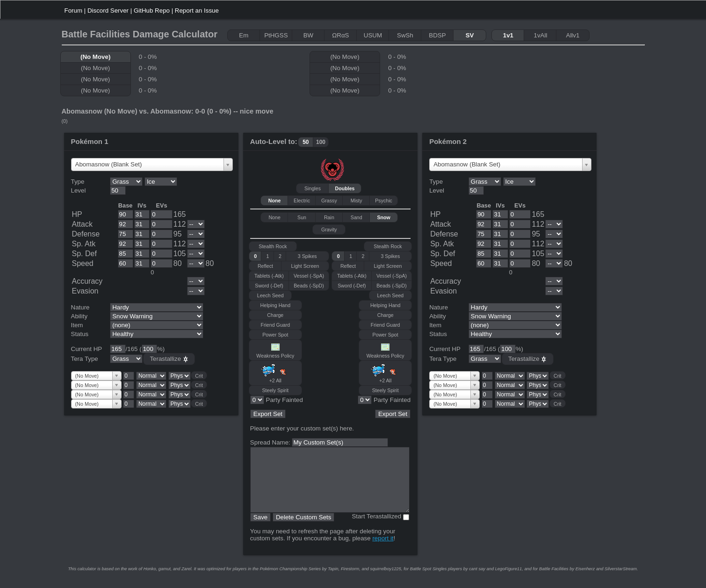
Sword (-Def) (269, 286)
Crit (199, 376)
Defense (86, 234)
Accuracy (87, 281)
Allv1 (573, 35)
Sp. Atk (84, 244)
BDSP (437, 35)
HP (77, 214)
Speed (83, 263)
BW (308, 35)
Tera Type (85, 359)
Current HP (87, 349)
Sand (357, 217)
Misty (357, 201)
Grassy (329, 201)
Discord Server (108, 11)
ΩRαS (340, 35)
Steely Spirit (275, 390)
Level (79, 190)
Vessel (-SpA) (309, 276)
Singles (313, 188)
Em (244, 35)
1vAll (540, 35)
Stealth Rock (273, 246)
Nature (80, 307)
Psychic (384, 201)
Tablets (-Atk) (269, 276)
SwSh (405, 35)
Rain (329, 217)
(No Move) (95, 57)
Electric (302, 201)
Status (80, 334)
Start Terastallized (376, 529)
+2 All (275, 373)
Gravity (329, 229)
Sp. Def (84, 254)
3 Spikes (307, 256)
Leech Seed (270, 295)
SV (470, 35)
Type (78, 182)
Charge (275, 315)
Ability (79, 316)
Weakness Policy (275, 350)
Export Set (268, 414)
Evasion (85, 291)
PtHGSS (276, 35)
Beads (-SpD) (309, 286)
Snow (383, 217)
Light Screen (305, 266)
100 (321, 142)
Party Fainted (285, 400)
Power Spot (275, 335)
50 (306, 142)
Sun (302, 217)
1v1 (508, 35)
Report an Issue (197, 11)
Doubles (345, 188)
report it (383, 551)
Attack (82, 224)
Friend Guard (275, 325)
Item (77, 325)
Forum (74, 11)
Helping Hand (276, 305)
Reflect (265, 266)
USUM (373, 35)
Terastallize (169, 359)
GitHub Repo (152, 11)
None (275, 201)
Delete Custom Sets (304, 530)
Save (260, 530)
